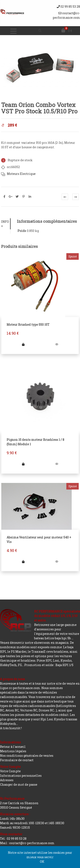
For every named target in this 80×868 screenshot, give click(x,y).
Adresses (7, 780)
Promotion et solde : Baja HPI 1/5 (49, 665)
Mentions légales (13, 751)
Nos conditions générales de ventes (27, 756)
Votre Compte (10, 771)
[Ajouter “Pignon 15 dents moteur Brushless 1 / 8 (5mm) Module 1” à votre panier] (23, 464)
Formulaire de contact (17, 760)
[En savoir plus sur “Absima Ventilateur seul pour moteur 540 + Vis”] (23, 562)
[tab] (6, 224)
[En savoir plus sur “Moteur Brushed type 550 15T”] (23, 344)
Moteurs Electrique (21, 174)
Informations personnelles (21, 776)
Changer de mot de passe (19, 784)
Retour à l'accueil (13, 747)
